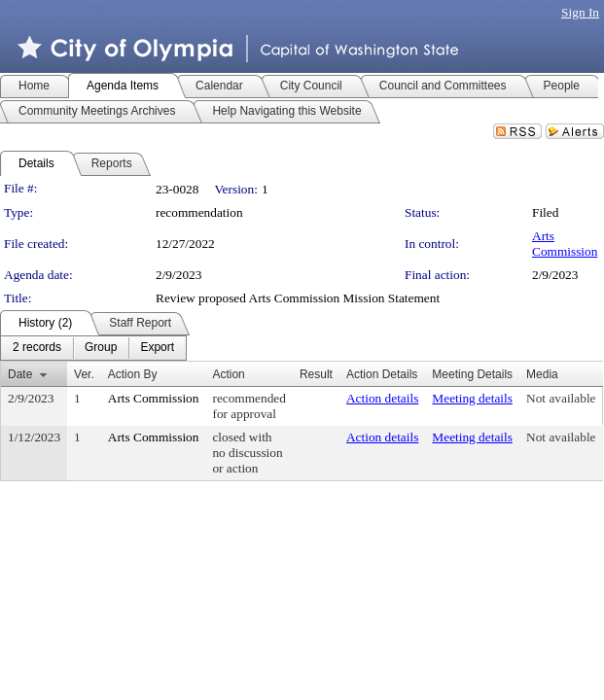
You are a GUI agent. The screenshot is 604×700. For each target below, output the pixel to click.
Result (316, 374)
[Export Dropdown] (157, 348)
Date (20, 374)
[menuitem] (37, 348)
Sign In (580, 12)
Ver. (84, 374)
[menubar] (93, 348)
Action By (133, 374)
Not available (561, 398)
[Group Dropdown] (101, 348)
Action (228, 374)
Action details (382, 398)
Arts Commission (565, 244)
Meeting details (472, 398)
